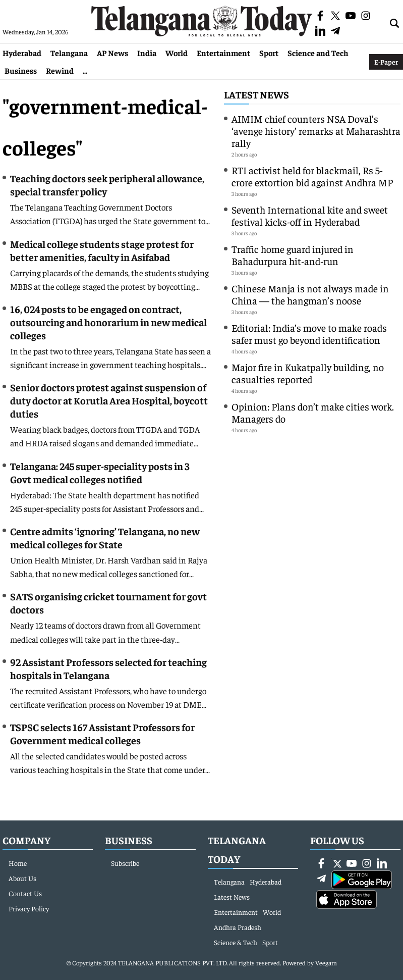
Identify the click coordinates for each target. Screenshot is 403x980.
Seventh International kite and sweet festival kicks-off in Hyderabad (310, 215)
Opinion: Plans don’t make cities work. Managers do (313, 412)
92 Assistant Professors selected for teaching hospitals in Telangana (108, 668)
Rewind (60, 70)
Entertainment (223, 53)
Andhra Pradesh (238, 927)
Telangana (69, 53)
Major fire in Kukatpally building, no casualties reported (308, 373)
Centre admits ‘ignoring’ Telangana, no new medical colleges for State (105, 537)
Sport (269, 53)
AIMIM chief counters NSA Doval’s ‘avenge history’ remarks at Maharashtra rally (316, 131)
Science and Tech (318, 53)
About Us (22, 878)
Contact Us (25, 893)
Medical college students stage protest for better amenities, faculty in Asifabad (102, 250)
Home (18, 863)
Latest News (256, 94)
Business (21, 70)
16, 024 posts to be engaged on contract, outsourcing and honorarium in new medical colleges (108, 322)
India (147, 53)
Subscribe (125, 863)
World (177, 53)
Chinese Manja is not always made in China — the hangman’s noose (310, 294)
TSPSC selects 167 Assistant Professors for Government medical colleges (102, 733)
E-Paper (386, 62)
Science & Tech (236, 942)
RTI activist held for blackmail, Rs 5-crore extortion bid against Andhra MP (312, 176)
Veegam (326, 963)
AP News (112, 53)
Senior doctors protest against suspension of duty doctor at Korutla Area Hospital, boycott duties (109, 400)
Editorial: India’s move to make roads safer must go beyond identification (309, 333)
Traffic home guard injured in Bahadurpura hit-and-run (293, 255)
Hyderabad (22, 53)
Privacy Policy (29, 908)
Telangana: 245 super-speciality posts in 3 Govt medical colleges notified (100, 472)
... (85, 70)
